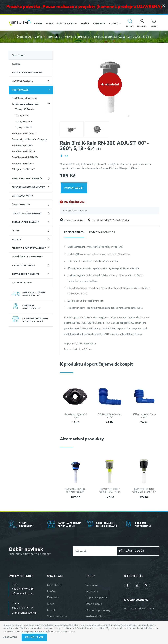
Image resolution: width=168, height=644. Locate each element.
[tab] (74, 233)
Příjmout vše (34, 637)
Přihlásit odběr (141, 551)
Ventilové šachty (22, 196)
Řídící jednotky (21, 205)
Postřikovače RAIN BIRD (25, 157)
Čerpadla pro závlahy (25, 222)
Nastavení (10, 637)
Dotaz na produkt (74, 220)
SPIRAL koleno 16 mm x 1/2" (110, 416)
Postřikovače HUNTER (24, 151)
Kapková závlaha (22, 81)
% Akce (16, 64)
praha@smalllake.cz (24, 613)
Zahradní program (23, 265)
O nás (51, 604)
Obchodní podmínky (98, 610)
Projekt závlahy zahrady (27, 73)
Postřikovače (53, 37)
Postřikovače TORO (22, 145)
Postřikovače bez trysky (25, 98)
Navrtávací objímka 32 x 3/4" (75, 416)
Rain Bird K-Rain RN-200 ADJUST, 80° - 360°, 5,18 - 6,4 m (75, 492)
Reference (53, 597)
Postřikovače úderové (24, 163)
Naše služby (54, 585)
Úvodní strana (24, 37)
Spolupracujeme (57, 616)
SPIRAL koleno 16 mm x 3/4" (144, 416)
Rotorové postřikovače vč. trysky (29, 139)
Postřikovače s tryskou (24, 133)
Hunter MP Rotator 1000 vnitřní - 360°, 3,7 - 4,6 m (144, 492)
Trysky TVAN (22, 115)
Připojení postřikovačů (24, 169)
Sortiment (19, 55)
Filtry (16, 231)
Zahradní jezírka (22, 283)
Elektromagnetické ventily (28, 187)
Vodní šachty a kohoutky (27, 257)
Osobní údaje (94, 604)
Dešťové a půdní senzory (27, 213)
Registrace (92, 591)
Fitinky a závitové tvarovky (29, 248)
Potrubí (17, 239)
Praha (15, 603)
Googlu (58, 628)
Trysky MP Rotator (25, 109)
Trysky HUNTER (24, 127)
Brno (15, 584)
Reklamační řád (95, 616)
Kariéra (51, 591)
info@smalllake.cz (23, 594)
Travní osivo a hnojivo (26, 274)
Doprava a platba (96, 597)
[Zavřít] (163, 7)
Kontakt (52, 610)
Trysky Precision (24, 121)
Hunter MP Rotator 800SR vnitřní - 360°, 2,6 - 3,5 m (110, 492)
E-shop (38, 37)
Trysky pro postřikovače (76, 37)
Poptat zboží (74, 188)
